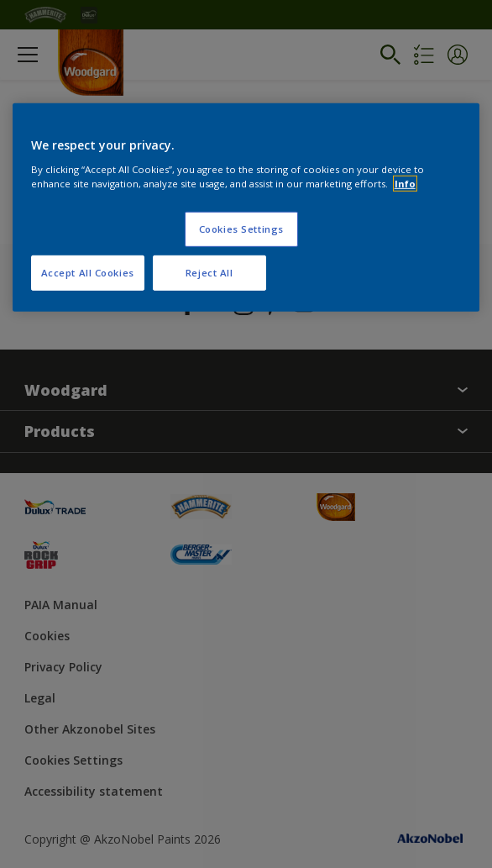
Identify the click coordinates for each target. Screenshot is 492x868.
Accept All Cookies (88, 272)
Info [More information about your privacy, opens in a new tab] (405, 183)
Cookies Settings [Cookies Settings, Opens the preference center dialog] (241, 228)
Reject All (209, 272)
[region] (246, 208)
